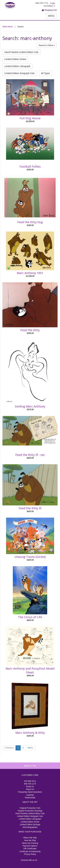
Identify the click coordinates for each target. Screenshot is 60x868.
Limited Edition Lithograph (17, 66)
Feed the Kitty (30, 330)
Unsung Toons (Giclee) (30, 557)
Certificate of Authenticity (30, 851)
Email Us (30, 787)
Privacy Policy (30, 854)
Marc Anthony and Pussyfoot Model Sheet (30, 670)
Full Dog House (30, 118)
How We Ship (30, 840)
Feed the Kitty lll (30, 508)
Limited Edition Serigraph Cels (20, 73)
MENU (51, 16)
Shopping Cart (49, 10)
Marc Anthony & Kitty (30, 733)
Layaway (30, 795)
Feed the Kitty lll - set (30, 455)
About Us (30, 789)
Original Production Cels (30, 808)
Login (53, 3)
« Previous (9, 748)
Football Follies (30, 166)
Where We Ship (30, 838)
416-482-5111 (30, 781)
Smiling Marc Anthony (30, 406)
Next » (30, 748)
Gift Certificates (30, 849)
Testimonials (30, 798)
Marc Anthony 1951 (30, 273)
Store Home (8, 27)
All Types (46, 73)
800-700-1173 (30, 784)
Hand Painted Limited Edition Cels (21, 52)
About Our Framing (30, 843)
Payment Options (30, 846)
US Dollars (49, 6)
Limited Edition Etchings (30, 825)
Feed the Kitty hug (30, 222)
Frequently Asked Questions (30, 792)
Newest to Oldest (47, 45)
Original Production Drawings (30, 811)
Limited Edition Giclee (15, 59)
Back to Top (30, 766)
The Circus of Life (30, 617)
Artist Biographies (30, 827)
